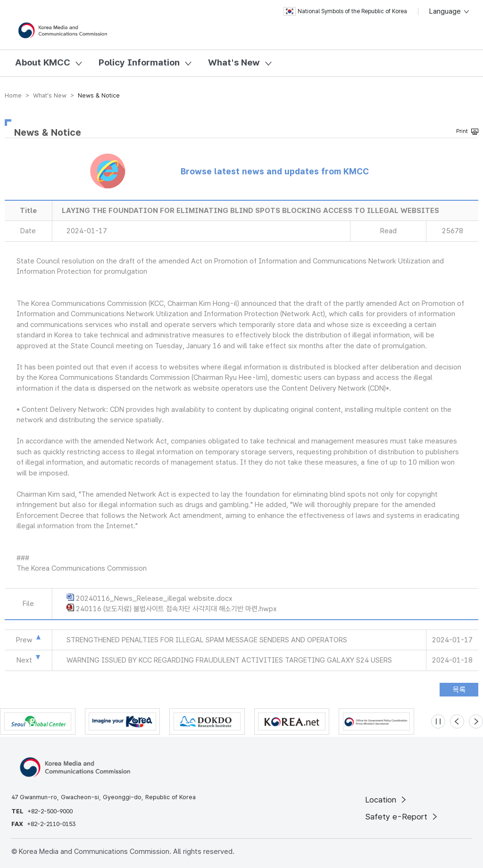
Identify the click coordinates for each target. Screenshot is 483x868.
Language (450, 11)
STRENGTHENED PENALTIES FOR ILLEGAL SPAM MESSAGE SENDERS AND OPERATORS (207, 640)
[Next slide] (476, 721)
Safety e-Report (402, 817)
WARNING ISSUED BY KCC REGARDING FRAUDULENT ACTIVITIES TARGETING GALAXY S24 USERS (229, 660)
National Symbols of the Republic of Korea (345, 11)
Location (387, 800)
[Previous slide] (457, 721)
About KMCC (43, 62)
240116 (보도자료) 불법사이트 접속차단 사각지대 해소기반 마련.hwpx (176, 609)
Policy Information (139, 62)
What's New (234, 62)
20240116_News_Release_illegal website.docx (154, 598)
